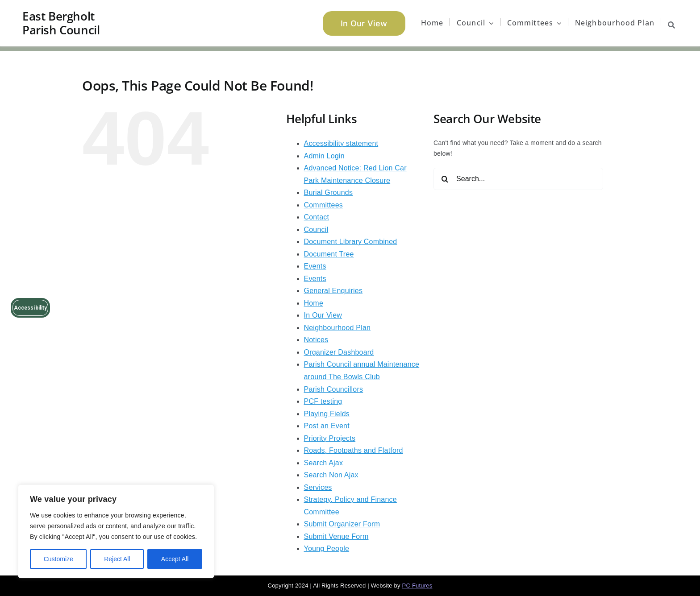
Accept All (175, 559)
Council (316, 230)
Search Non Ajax (331, 475)
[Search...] (518, 179)
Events (315, 266)
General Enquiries (333, 291)
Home (314, 303)
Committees (323, 205)
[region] (116, 531)
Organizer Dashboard (339, 352)
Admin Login (324, 156)
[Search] (445, 179)
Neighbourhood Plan (337, 328)
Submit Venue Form (336, 536)
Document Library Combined (351, 242)
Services (318, 487)
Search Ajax (324, 463)
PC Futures (417, 586)
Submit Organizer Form (342, 524)
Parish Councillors (334, 389)
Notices (316, 340)
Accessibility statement (341, 143)
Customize (58, 559)
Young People (327, 548)
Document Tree (329, 254)
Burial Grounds (329, 192)
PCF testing (323, 401)
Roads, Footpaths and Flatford (354, 450)
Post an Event (327, 426)
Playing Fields (327, 414)
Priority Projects (330, 438)
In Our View (323, 315)
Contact (317, 217)
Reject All (117, 559)
